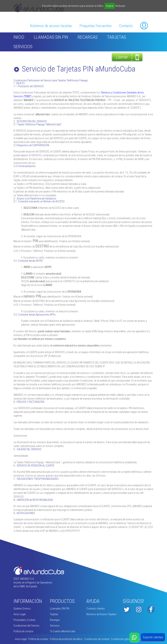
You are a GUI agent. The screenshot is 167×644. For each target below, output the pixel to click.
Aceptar (110, 6)
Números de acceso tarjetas (51, 26)
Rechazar (120, 6)
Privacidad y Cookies (24, 620)
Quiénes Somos (22, 609)
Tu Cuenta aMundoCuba (63, 631)
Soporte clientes (153, 637)
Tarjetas (117, 37)
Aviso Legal (20, 614)
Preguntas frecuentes (96, 26)
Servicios (23, 47)
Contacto (126, 26)
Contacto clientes (96, 609)
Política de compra (23, 631)
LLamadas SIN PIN (51, 37)
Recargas (88, 37)
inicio (19, 37)
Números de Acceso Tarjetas (101, 614)
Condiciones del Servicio (26, 626)
